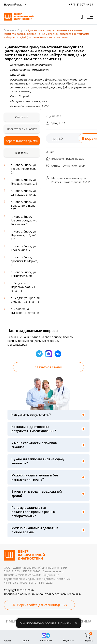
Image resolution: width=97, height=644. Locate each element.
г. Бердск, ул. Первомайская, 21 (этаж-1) (23, 287)
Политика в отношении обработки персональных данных (43, 594)
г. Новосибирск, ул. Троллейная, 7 (24, 248)
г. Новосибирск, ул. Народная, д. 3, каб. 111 (24, 235)
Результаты (69, 640)
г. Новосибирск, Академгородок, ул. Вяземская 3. (24, 220)
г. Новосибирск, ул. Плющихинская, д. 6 (24, 182)
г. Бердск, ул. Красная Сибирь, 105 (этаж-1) (25, 300)
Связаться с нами (48, 367)
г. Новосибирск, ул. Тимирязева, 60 (24, 274)
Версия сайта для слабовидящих (42, 605)
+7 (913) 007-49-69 (81, 4)
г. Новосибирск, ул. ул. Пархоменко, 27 (24, 193)
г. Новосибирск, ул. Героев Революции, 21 (24, 169)
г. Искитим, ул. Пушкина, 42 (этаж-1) (25, 311)
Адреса (26, 640)
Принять (65, 623)
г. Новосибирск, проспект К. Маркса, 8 (24, 261)
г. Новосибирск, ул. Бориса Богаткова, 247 (24, 206)
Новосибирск (13, 4)
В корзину (22, 153)
